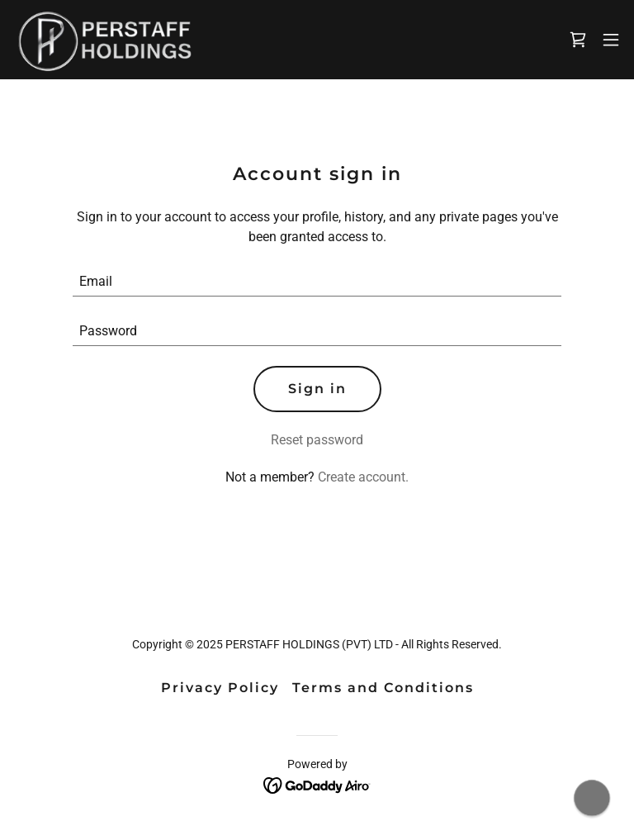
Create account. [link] (363, 477)
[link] (104, 40)
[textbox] (317, 282)
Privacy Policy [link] (220, 688)
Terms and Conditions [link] (383, 688)
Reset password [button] (317, 440)
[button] (611, 40)
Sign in (317, 389)
